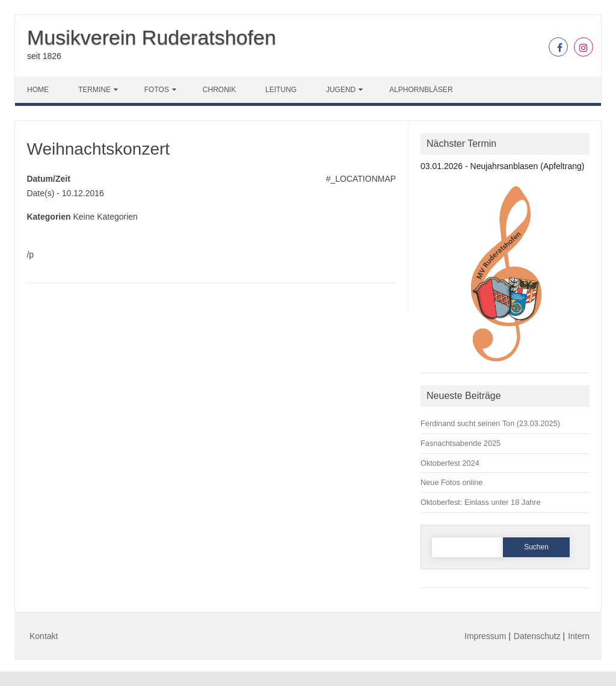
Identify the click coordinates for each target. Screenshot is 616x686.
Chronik (219, 90)
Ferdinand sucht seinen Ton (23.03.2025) (490, 423)
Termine (94, 90)
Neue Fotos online (451, 482)
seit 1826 (44, 56)
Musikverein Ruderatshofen (152, 37)
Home (38, 90)
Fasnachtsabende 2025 (460, 443)
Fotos (157, 90)
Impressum (485, 636)
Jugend (341, 90)
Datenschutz (537, 636)
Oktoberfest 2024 (450, 463)
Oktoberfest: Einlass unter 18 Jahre (481, 502)
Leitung (281, 90)
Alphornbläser (421, 90)
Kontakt (44, 636)
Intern (579, 636)
